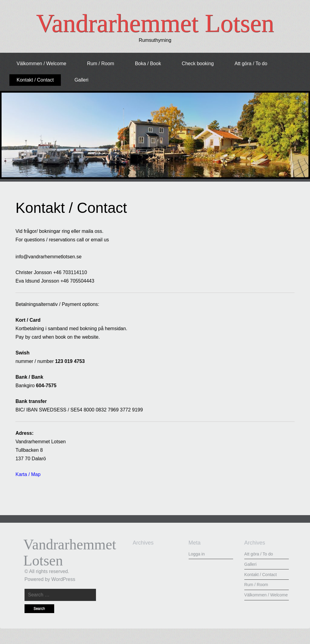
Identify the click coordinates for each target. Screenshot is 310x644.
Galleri (81, 80)
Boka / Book (148, 64)
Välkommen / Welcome (41, 64)
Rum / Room (101, 64)
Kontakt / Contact (35, 80)
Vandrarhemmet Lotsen (155, 23)
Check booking (198, 64)
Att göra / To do (251, 64)
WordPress (63, 579)
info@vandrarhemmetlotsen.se (48, 257)
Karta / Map (28, 474)
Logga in (197, 554)
